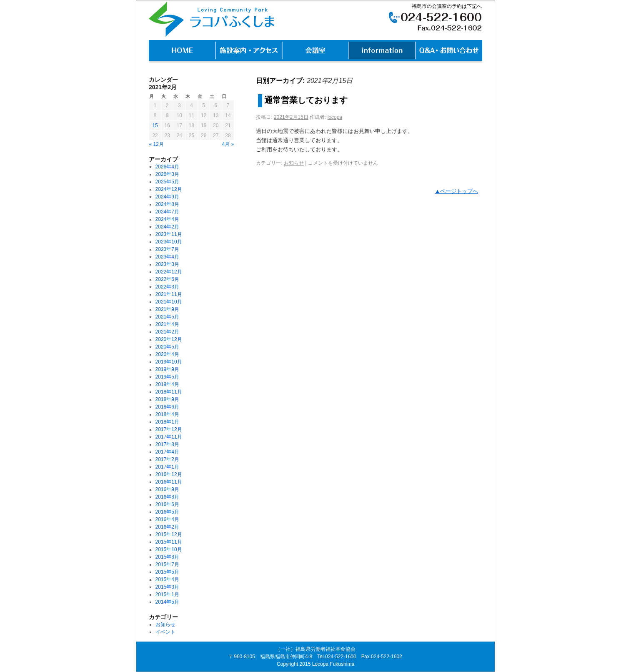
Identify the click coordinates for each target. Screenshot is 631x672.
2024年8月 (167, 204)
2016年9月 (167, 489)
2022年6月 (167, 279)
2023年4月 (167, 257)
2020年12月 (169, 339)
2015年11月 (169, 542)
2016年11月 (169, 482)
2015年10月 (169, 549)
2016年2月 (167, 527)
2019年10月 (169, 362)
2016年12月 (169, 474)
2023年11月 (169, 234)
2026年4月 (167, 167)
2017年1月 (167, 467)
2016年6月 (167, 504)
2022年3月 (167, 287)
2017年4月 (167, 452)
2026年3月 (167, 174)
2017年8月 (167, 444)
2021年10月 (169, 302)
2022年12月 (169, 272)
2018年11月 (169, 392)
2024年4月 (167, 219)
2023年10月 (169, 242)
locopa (335, 117)
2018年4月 (167, 414)
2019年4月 (167, 384)
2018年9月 (167, 399)
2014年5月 (167, 602)
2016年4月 (167, 519)
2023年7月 (167, 249)
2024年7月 (167, 212)
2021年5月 (167, 317)
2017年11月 (169, 437)
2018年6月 (167, 407)
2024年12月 (169, 189)
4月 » (228, 144)
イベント (165, 632)
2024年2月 (167, 227)
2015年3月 (167, 587)
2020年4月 (167, 354)
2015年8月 (167, 557)
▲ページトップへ (456, 191)
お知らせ (294, 163)
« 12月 (156, 144)
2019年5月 (167, 377)
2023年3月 (167, 264)
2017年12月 (169, 429)
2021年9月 (167, 309)
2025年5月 (167, 182)
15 (155, 125)
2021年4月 (167, 324)
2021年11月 (169, 294)
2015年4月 (167, 579)
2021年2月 (167, 332)
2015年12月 (169, 534)
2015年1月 (167, 594)
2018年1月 (167, 422)
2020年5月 (167, 347)
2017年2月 (167, 459)
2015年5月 (167, 572)
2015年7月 (167, 564)
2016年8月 (167, 497)
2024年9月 (167, 197)
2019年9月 (167, 369)
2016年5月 (167, 512)
